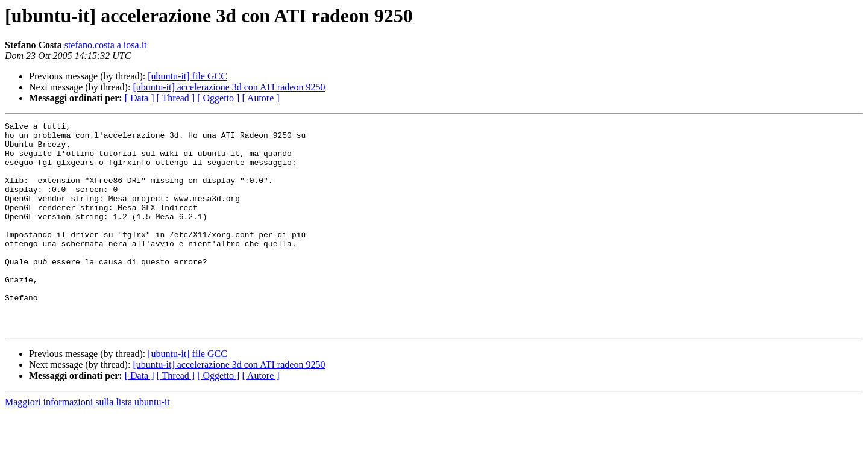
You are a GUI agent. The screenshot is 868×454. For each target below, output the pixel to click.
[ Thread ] (176, 98)
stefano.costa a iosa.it (106, 45)
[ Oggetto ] (218, 98)
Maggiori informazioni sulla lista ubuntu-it (87, 443)
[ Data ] (140, 98)
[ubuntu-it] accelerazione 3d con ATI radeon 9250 (229, 87)
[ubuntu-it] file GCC (187, 76)
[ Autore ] (260, 98)
